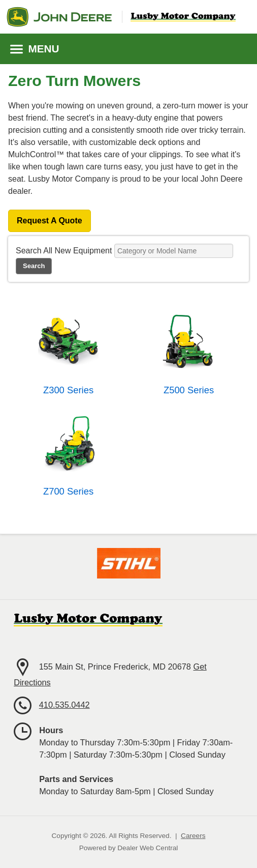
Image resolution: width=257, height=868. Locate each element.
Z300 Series (68, 390)
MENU (35, 49)
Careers (193, 836)
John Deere (59, 17)
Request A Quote (50, 221)
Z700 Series (68, 491)
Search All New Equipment (64, 251)
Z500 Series (189, 390)
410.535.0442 (65, 705)
